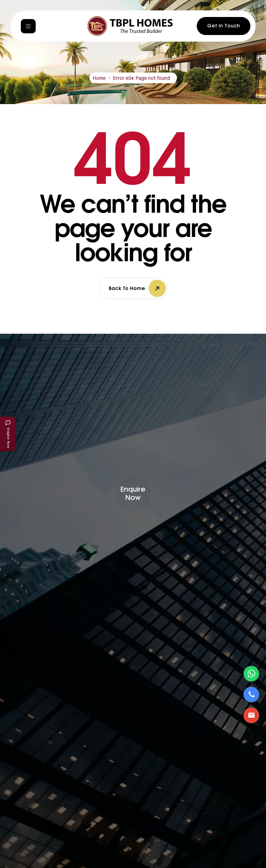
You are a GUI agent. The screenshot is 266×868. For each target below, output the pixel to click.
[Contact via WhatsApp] (251, 674)
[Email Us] (251, 715)
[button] (133, 494)
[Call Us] (251, 694)
